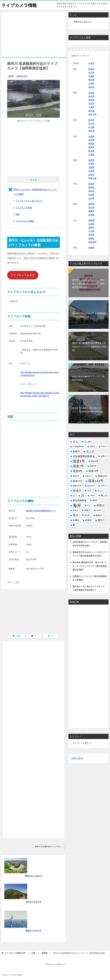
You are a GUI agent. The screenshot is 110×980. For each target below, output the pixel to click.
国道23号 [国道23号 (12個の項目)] (76, 476)
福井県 (91, 131)
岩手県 (91, 73)
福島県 (91, 87)
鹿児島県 (92, 242)
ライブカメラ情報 (19, 5)
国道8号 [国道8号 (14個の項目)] (93, 466)
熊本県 (91, 235)
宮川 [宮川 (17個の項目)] (89, 491)
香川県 (91, 207)
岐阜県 (91, 151)
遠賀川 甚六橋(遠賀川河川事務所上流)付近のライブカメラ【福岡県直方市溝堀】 (89, 347)
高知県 (91, 215)
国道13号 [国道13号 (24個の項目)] (94, 471)
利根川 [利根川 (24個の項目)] (76, 452)
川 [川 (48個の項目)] (83, 496)
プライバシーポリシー (55, 964)
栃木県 (91, 96)
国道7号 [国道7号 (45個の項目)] (78, 466)
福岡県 (11, 76)
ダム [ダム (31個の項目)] (75, 442)
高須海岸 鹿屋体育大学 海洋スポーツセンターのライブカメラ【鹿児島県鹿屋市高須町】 (90, 566)
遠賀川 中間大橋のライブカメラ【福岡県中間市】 (88, 378)
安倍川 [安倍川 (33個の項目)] (77, 491)
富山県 (91, 124)
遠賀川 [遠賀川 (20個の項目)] (99, 515)
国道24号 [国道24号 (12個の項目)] (88, 476)
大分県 (91, 231)
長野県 (91, 140)
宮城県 (91, 76)
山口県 (91, 198)
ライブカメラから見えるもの (29, 201)
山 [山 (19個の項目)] (74, 496)
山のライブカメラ (33, 902)
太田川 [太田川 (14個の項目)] (103, 486)
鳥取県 (91, 184)
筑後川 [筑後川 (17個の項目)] (87, 510)
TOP (15, 953)
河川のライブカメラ (34, 876)
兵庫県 (91, 171)
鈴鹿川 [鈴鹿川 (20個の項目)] (88, 520)
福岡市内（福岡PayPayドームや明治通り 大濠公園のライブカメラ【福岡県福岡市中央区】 (89, 283)
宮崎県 (91, 238)
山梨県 (91, 136)
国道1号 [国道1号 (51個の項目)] (79, 461)
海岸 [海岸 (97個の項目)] (77, 505)
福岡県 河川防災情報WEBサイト (41, 511)
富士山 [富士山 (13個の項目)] (100, 491)
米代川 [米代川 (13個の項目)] (99, 510)
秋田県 (91, 80)
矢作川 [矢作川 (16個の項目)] (76, 510)
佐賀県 (91, 224)
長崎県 (91, 228)
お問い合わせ (77, 758)
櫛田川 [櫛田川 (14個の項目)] (95, 500)
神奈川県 (92, 114)
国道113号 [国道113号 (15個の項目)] (77, 486)
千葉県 (91, 107)
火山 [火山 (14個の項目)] (89, 505)
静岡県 (91, 144)
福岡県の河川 (22, 76)
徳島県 (91, 204)
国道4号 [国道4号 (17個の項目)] (95, 461)
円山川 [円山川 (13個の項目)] (104, 446)
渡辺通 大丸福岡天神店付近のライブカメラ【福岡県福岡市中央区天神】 (88, 410)
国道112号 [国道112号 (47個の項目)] (96, 481)
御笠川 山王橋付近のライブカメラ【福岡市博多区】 (50, 847)
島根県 (91, 187)
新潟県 (91, 120)
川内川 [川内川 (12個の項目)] (93, 496)
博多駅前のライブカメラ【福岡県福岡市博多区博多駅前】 (89, 315)
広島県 (91, 195)
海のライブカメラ (33, 931)
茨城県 (91, 93)
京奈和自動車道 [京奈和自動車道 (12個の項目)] (78, 446)
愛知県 (91, 147)
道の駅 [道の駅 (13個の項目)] (87, 515)
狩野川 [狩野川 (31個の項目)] (101, 505)
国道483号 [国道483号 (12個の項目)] (91, 486)
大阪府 (91, 167)
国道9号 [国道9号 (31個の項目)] (78, 471)
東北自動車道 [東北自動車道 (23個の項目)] (80, 500)
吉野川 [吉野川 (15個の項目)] (103, 456)
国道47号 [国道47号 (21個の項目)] (77, 481)
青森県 (91, 69)
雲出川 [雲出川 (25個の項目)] (101, 520)
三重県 (91, 155)
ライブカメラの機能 (25, 221)
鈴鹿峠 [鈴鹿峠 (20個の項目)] (76, 520)
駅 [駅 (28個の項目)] (74, 525)
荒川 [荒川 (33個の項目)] (76, 515)
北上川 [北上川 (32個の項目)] (90, 451)
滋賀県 (91, 160)
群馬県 (91, 100)
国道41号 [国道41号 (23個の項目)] (102, 476)
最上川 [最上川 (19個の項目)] (104, 496)
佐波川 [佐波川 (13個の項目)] (92, 446)
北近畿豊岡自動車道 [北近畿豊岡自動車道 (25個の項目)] (84, 456)
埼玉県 (91, 103)
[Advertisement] (34, 37)
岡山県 (91, 191)
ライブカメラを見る (23, 275)
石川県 (91, 127)
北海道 (91, 63)
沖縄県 (91, 248)
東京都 (91, 111)
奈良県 (91, 175)
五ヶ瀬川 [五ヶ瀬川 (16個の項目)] (88, 442)
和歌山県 (92, 178)
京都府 (91, 164)
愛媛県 (91, 211)
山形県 (91, 83)
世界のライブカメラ (82, 22)
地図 (18, 214)
